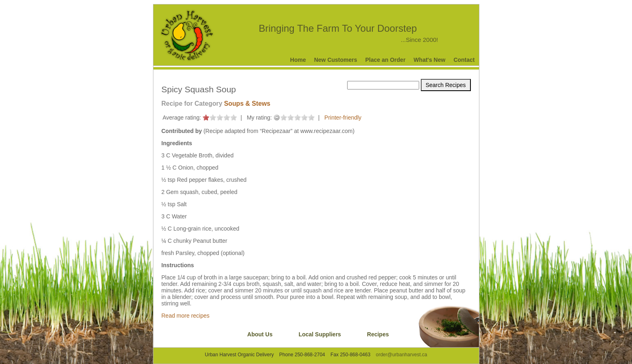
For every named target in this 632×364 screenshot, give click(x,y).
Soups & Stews (247, 104)
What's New (429, 60)
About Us (260, 334)
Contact (464, 60)
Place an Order (386, 60)
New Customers (336, 60)
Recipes (378, 334)
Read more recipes (186, 316)
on (206, 117)
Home (298, 60)
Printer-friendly (343, 118)
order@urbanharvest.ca (401, 355)
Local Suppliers (320, 334)
